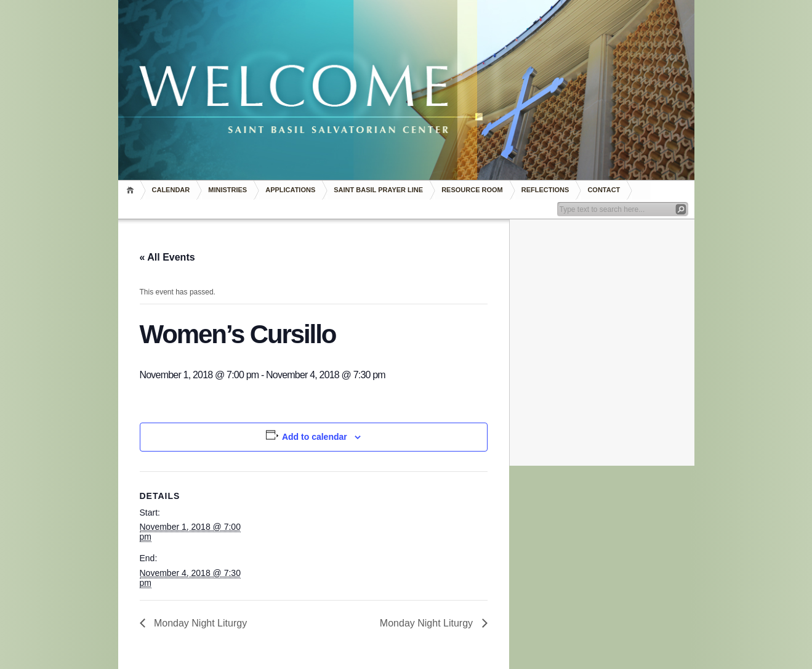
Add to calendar (315, 437)
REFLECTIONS (545, 190)
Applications (290, 190)
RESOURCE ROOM (472, 190)
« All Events (167, 257)
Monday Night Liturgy (199, 623)
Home (132, 190)
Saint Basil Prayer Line (378, 190)
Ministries (227, 190)
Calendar (171, 190)
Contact (604, 190)
